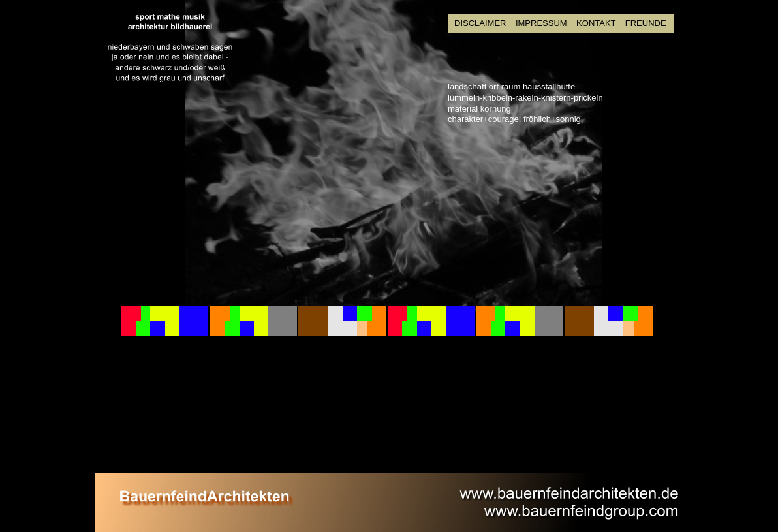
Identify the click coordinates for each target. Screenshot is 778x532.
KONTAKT (597, 23)
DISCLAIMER (480, 23)
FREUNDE (646, 23)
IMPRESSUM (541, 23)
